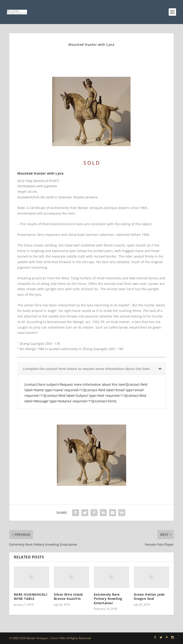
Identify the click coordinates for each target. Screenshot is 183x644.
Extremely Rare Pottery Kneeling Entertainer (108, 599)
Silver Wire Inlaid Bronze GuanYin (68, 596)
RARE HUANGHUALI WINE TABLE (31, 596)
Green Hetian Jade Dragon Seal (149, 596)
